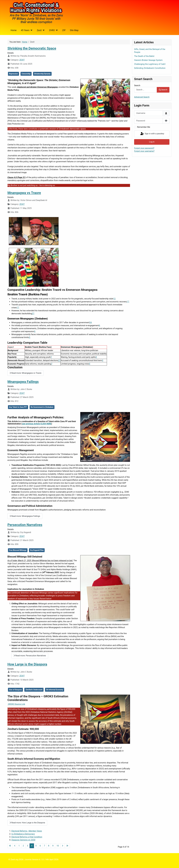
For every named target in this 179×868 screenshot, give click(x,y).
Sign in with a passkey (152, 134)
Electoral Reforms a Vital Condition (27, 837)
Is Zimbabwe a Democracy (23, 834)
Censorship (26, 74)
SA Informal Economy (55, 690)
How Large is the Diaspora (27, 664)
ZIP (64, 30)
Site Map (74, 30)
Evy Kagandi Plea (37, 550)
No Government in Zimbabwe (42, 407)
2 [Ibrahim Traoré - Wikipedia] (115, 299)
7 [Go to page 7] (44, 846)
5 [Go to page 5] (36, 846)
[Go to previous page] (15, 846)
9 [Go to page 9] (53, 846)
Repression (13, 74)
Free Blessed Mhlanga (18, 550)
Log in (152, 142)
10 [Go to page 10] (58, 846)
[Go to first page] (10, 846)
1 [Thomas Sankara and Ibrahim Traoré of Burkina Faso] (114, 299)
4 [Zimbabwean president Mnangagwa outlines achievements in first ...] (91, 322)
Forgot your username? (144, 151)
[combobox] (145, 90)
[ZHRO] (56, 30)
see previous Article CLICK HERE (37, 424)
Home (14, 30)
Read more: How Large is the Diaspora (27, 823)
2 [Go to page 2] (23, 846)
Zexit (39, 30)
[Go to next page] (63, 846)
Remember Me (144, 127)
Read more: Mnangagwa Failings (25, 516)
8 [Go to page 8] (49, 846)
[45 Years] (31, 30)
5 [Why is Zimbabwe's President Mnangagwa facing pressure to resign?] (35, 331)
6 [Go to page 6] (40, 846)
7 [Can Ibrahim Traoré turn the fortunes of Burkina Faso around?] (128, 302)
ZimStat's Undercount (34, 690)
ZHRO (52, 30)
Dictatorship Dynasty (42, 74)
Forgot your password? (144, 148)
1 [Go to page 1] (19, 846)
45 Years (25, 30)
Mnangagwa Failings (23, 382)
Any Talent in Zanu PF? (18, 407)
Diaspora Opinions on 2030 (23, 840)
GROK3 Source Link (16, 704)
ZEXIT (22, 60)
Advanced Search (142, 97)
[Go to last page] (67, 846)
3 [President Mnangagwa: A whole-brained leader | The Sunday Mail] (90, 322)
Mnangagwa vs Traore (24, 193)
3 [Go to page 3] (28, 846)
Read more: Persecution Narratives (30, 656)
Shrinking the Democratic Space (32, 48)
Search (137, 85)
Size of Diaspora (15, 690)
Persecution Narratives (25, 525)
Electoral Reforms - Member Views (27, 831)
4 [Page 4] (32, 846)
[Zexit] (43, 30)
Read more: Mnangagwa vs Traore (25, 373)
